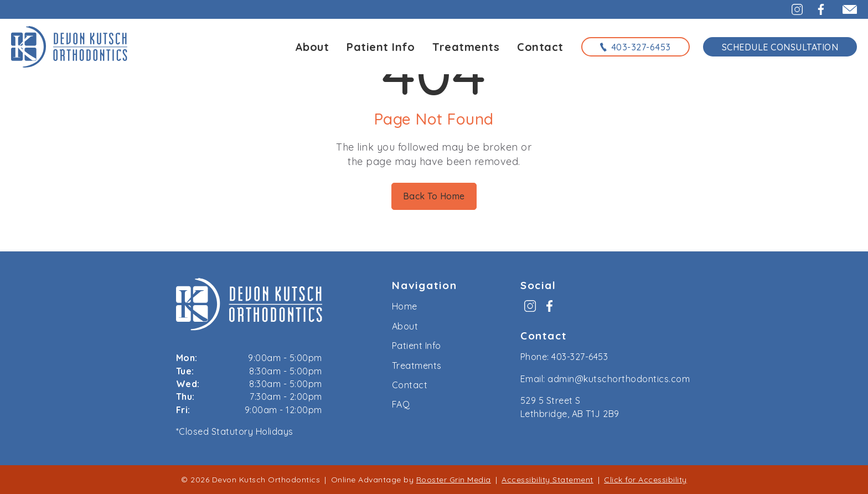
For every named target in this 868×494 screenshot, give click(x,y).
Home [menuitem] (405, 306)
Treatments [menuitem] (417, 366)
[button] (791, 9)
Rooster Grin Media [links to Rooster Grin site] (454, 480)
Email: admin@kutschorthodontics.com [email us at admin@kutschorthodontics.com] (605, 379)
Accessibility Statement (547, 480)
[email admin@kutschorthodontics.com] (845, 9)
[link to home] (249, 306)
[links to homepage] (69, 47)
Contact (540, 47)
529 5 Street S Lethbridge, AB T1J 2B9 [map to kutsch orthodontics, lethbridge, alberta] (570, 407)
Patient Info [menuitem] (417, 346)
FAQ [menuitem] (401, 404)
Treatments (466, 47)
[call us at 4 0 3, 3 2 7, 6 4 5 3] (635, 47)
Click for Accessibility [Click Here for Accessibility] (645, 480)
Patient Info (381, 47)
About (312, 47)
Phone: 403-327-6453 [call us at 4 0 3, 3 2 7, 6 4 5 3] (564, 357)
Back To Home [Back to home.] (434, 196)
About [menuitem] (405, 326)
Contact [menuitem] (410, 385)
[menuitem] (530, 310)
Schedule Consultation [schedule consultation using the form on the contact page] (780, 47)
